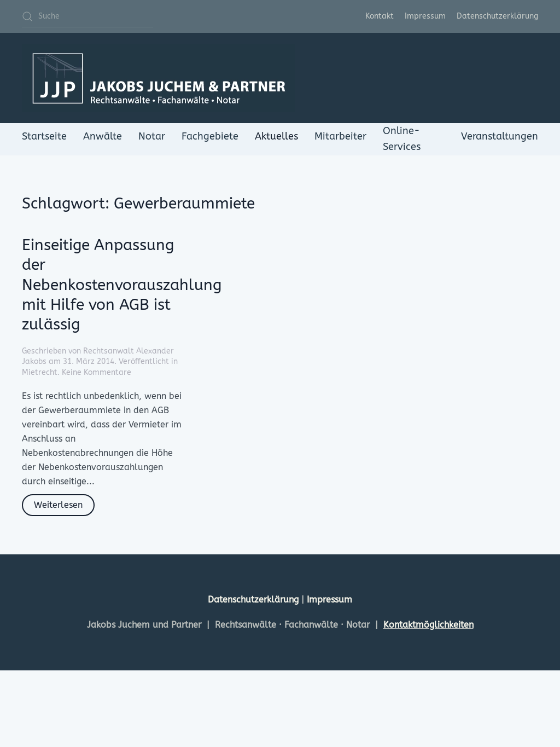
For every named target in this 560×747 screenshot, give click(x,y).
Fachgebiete (210, 136)
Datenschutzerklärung (497, 16)
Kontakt (380, 16)
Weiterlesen (58, 505)
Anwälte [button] (103, 136)
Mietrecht (40, 372)
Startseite (44, 136)
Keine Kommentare (97, 372)
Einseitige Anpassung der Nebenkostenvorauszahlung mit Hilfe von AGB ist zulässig (122, 285)
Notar (152, 136)
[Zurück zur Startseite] (159, 78)
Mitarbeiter (340, 136)
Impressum (425, 16)
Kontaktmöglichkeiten (428, 625)
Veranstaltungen (500, 136)
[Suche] (87, 16)
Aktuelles (276, 136)
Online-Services (402, 139)
